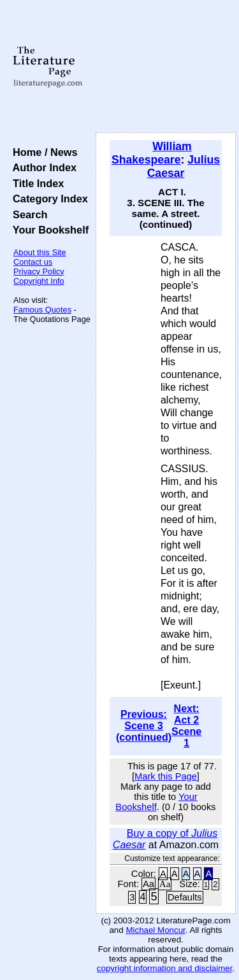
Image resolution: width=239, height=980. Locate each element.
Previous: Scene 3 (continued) (144, 726)
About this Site (40, 252)
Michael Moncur (155, 930)
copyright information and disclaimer (165, 968)
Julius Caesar (184, 166)
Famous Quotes (42, 310)
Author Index (42, 167)
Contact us (33, 262)
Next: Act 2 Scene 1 (186, 726)
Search (27, 214)
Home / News (42, 152)
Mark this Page (166, 776)
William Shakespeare (152, 153)
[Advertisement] (166, 67)
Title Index (35, 183)
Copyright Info (39, 281)
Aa (148, 884)
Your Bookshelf (48, 230)
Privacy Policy (39, 271)
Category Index (47, 199)
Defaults (185, 897)
